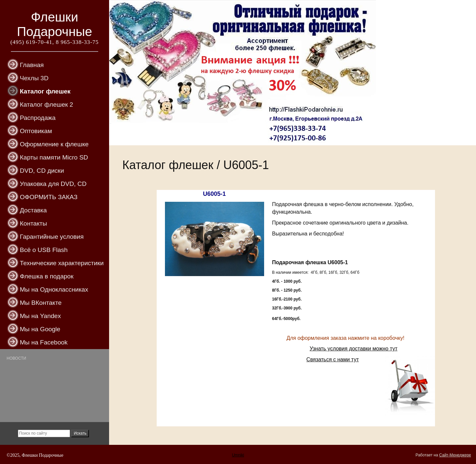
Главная (32, 65)
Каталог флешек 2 (46, 105)
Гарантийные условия (52, 237)
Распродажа (38, 118)
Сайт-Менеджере (455, 455)
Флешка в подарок (47, 276)
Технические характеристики (62, 263)
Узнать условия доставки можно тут (354, 349)
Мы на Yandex (40, 316)
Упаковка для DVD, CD (53, 184)
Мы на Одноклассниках (54, 289)
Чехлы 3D (34, 78)
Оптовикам (36, 131)
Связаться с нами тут (333, 359)
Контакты (33, 223)
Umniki (238, 455)
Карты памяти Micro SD (54, 157)
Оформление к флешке (54, 144)
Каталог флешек (45, 91)
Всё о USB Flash (44, 250)
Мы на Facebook (44, 342)
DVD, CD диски (42, 171)
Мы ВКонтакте (41, 303)
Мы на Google (40, 329)
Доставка (33, 210)
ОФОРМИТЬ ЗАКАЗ (49, 197)
